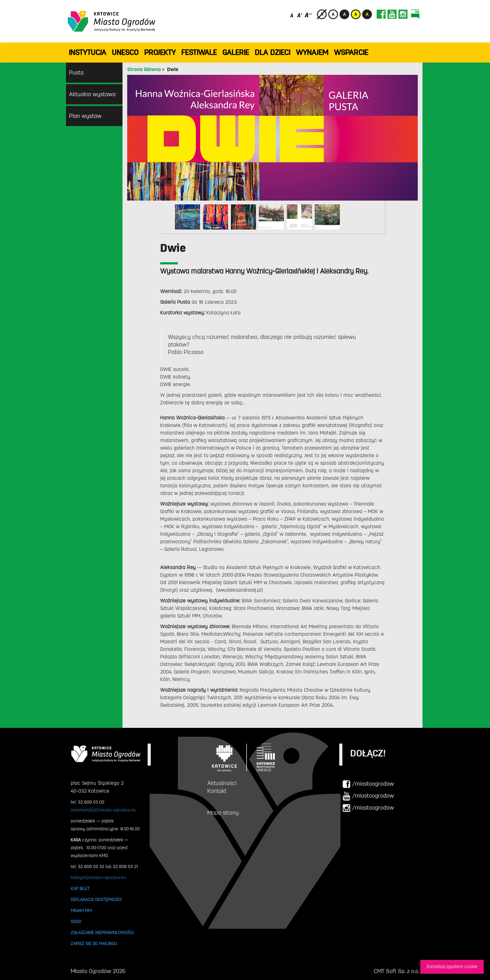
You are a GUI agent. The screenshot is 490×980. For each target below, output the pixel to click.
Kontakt (217, 791)
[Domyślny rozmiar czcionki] (292, 15)
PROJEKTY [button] (160, 53)
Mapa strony (223, 813)
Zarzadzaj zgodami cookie (452, 967)
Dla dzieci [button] (272, 53)
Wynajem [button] (312, 53)
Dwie (173, 69)
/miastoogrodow (368, 784)
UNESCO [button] (125, 53)
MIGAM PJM (81, 911)
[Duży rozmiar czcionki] (308, 15)
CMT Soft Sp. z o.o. (397, 971)
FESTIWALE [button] (199, 53)
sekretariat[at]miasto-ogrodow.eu (103, 810)
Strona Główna (144, 69)
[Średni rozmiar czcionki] (300, 15)
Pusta (76, 73)
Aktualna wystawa (92, 94)
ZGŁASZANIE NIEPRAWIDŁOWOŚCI (102, 933)
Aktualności (222, 783)
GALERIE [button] (236, 53)
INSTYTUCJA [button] (87, 53)
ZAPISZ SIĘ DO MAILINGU (94, 944)
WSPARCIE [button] (351, 53)
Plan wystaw (85, 116)
